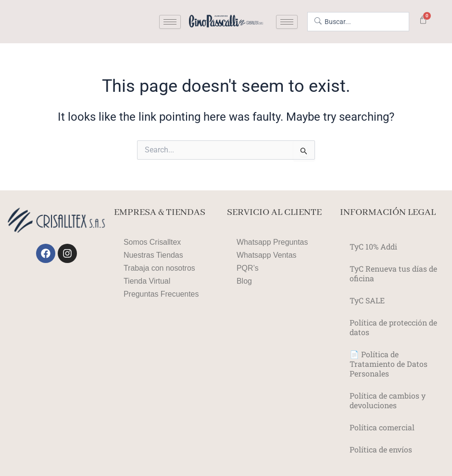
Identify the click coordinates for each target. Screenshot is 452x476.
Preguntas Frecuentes (161, 294)
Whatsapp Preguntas (272, 242)
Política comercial (382, 427)
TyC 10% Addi (374, 246)
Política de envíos (381, 449)
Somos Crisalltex (152, 242)
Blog (244, 281)
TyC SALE (367, 300)
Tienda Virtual (147, 281)
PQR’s (248, 268)
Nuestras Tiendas (154, 255)
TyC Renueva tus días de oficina (394, 273)
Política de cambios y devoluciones (388, 400)
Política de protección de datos (394, 327)
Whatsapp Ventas (267, 255)
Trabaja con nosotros (160, 268)
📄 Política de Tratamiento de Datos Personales (389, 364)
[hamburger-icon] (170, 22)
